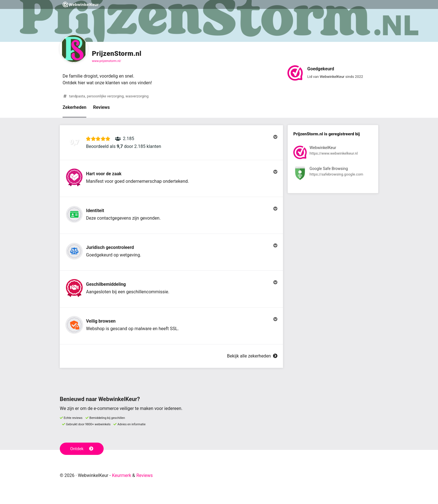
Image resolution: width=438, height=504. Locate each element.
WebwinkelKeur (332, 77)
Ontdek (82, 449)
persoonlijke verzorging (105, 96)
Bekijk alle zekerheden (252, 356)
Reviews (101, 107)
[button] (171, 143)
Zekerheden (74, 107)
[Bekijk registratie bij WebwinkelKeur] (333, 153)
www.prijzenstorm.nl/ (107, 61)
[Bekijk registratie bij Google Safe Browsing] (333, 174)
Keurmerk (122, 475)
